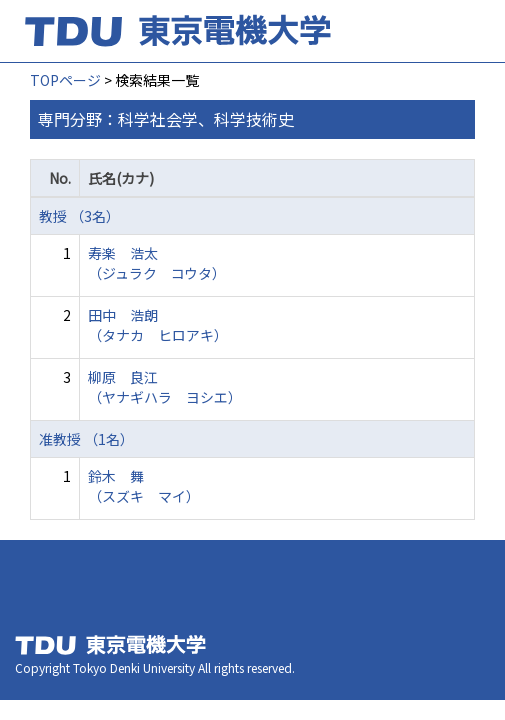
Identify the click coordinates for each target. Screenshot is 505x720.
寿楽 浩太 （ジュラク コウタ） (157, 263)
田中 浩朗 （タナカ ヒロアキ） (158, 325)
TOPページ (65, 80)
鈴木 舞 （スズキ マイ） (144, 486)
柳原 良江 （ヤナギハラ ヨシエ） (165, 387)
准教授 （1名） (86, 439)
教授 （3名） (79, 216)
